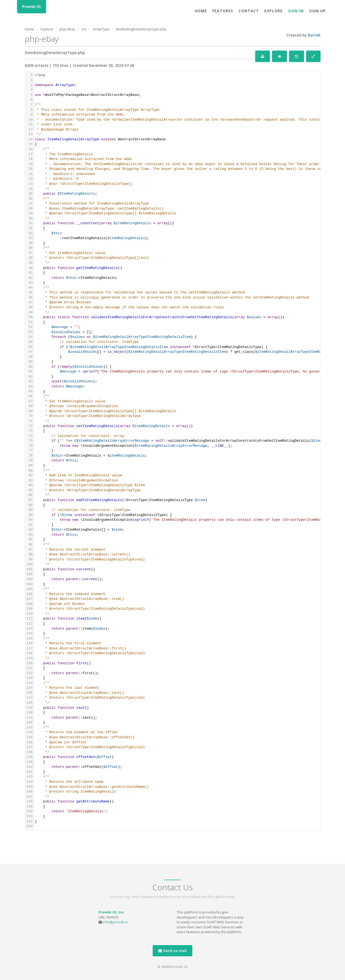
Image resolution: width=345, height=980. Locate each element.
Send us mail (173, 951)
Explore (273, 11)
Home (201, 11)
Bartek (314, 35)
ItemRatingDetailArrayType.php (141, 29)
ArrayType (101, 29)
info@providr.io (115, 922)
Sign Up (317, 11)
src (84, 29)
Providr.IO (31, 7)
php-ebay (67, 29)
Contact (249, 11)
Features (223, 11)
